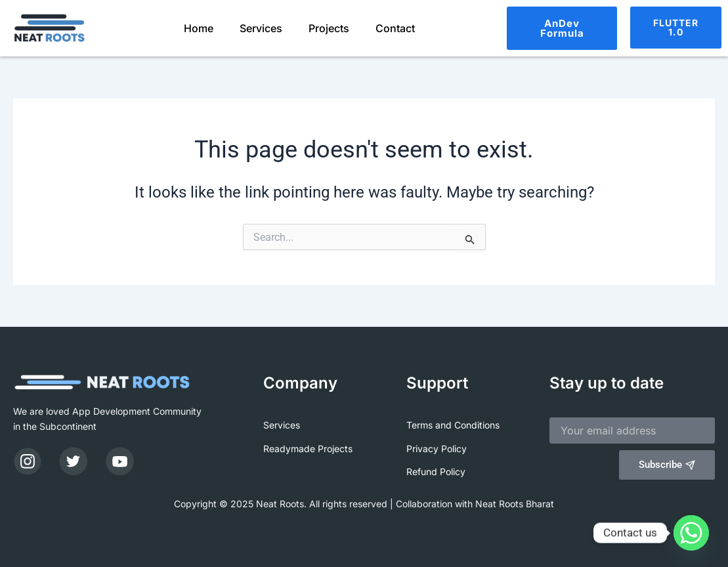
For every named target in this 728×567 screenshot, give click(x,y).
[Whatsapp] (691, 533)
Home (199, 28)
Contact (395, 28)
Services (261, 28)
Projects (329, 28)
